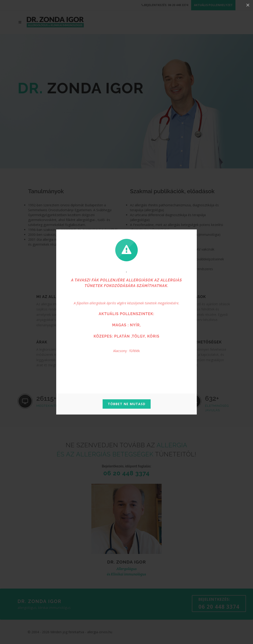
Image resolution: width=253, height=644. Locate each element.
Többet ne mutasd (127, 404)
